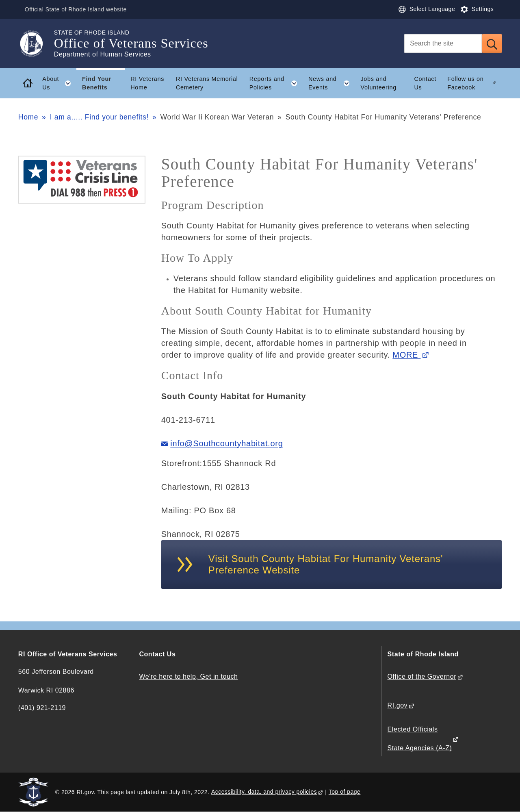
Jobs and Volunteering (378, 83)
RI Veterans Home (147, 83)
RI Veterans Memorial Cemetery (207, 83)
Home (28, 117)
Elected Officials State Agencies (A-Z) (420, 739)
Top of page (345, 792)
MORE (406, 355)
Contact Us (425, 83)
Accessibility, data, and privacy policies (264, 792)
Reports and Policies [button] (276, 83)
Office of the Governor (422, 676)
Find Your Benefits (97, 83)
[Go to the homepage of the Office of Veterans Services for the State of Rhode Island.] (36, 43)
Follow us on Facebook (465, 83)
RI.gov (398, 705)
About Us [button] (59, 83)
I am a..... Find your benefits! (99, 117)
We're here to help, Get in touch (188, 676)
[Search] (443, 43)
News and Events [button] (332, 83)
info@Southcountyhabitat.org (226, 443)
